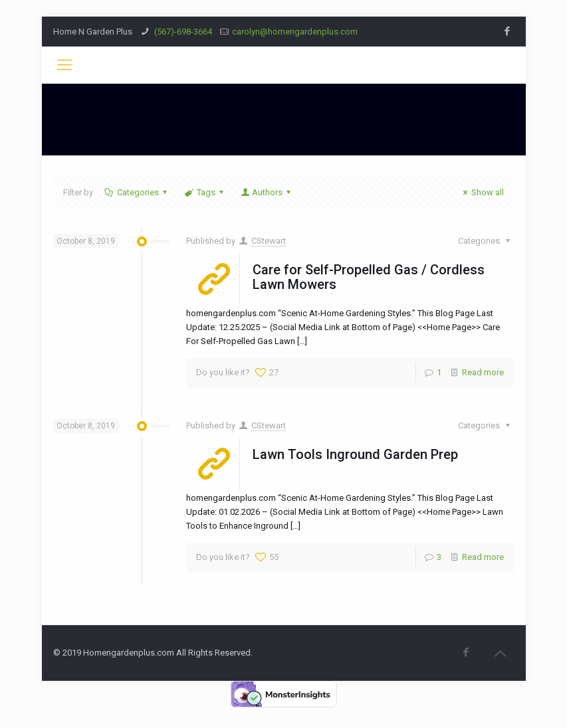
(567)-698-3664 (182, 32)
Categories (137, 192)
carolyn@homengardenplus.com (295, 32)
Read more (483, 372)
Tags (205, 192)
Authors (267, 192)
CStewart (269, 241)
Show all (482, 192)
